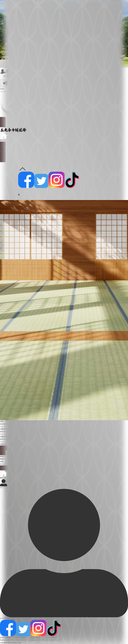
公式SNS (23, 168)
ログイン (4, 484)
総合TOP (4, 137)
